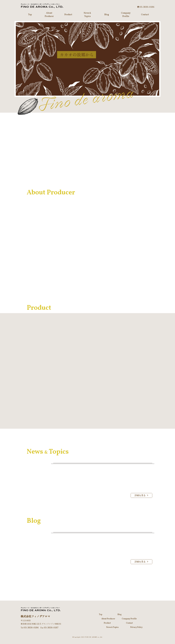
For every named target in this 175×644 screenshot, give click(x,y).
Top (101, 615)
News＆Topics (112, 627)
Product (107, 623)
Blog (120, 615)
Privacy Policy (136, 627)
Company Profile (129, 619)
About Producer (108, 619)
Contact (129, 623)
